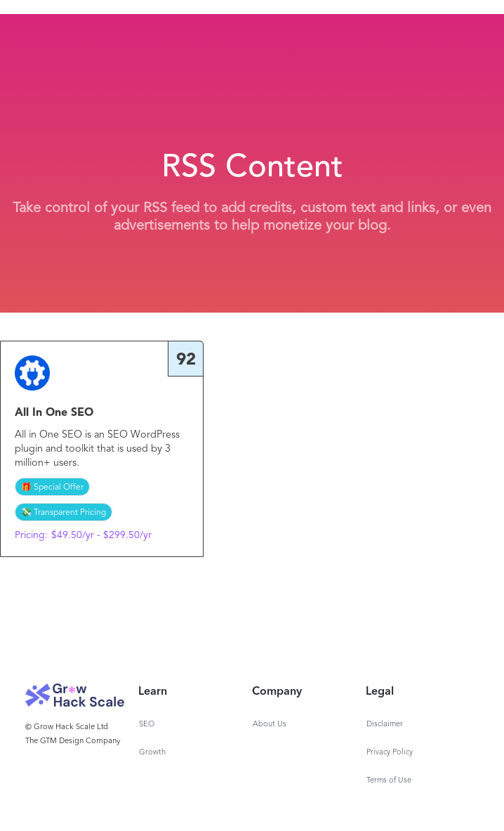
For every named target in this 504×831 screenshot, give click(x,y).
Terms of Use (389, 781)
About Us (270, 725)
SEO (147, 725)
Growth (152, 753)
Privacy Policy (390, 753)
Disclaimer (385, 725)
